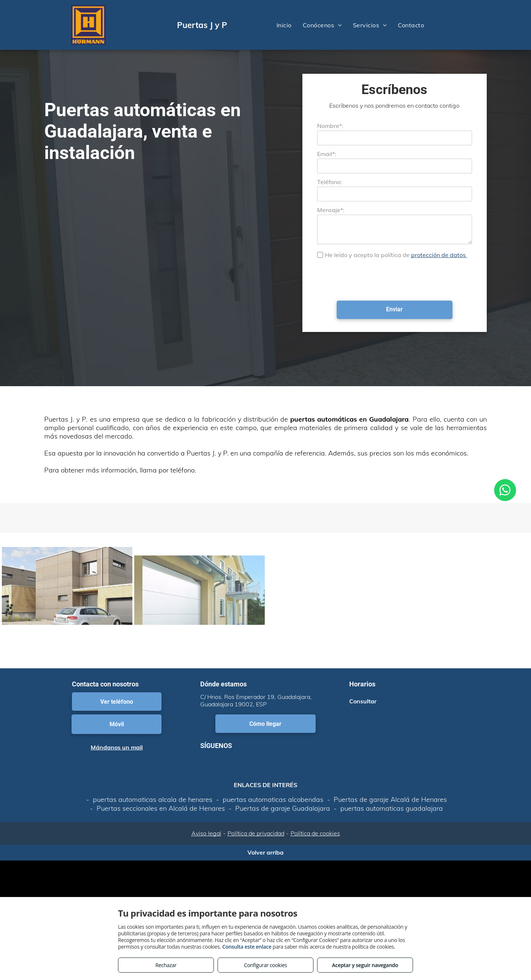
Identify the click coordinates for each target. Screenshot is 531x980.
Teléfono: (329, 182)
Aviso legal (206, 833)
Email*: (327, 154)
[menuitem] (284, 25)
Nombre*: (330, 126)
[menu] (515, 25)
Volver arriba (265, 852)
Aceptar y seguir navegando (365, 965)
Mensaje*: (331, 210)
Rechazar (166, 965)
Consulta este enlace (247, 947)
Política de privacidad (256, 833)
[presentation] (373, 279)
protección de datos (439, 255)
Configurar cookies (266, 965)
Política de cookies (315, 833)
